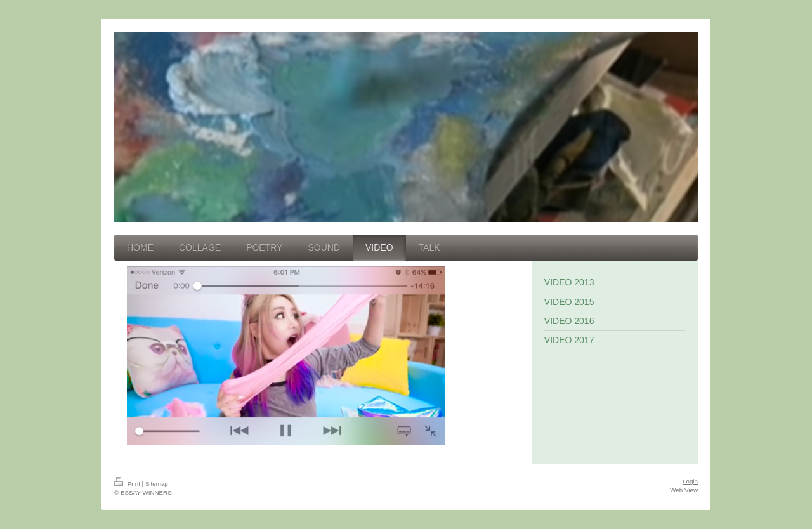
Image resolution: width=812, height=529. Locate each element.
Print (128, 484)
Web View (684, 490)
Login (690, 481)
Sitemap (157, 484)
